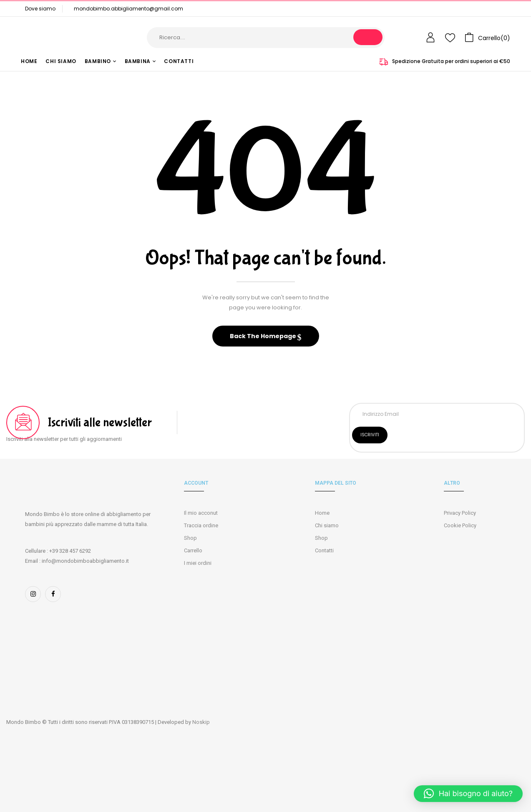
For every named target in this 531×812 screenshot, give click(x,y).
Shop (190, 538)
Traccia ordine (201, 525)
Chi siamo (327, 525)
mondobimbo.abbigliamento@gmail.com (128, 9)
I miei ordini (198, 563)
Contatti (324, 550)
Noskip (201, 722)
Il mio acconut (201, 513)
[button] (487, 38)
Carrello (193, 550)
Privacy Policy (460, 513)
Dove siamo (40, 9)
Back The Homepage (264, 336)
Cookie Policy (460, 525)
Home (322, 513)
